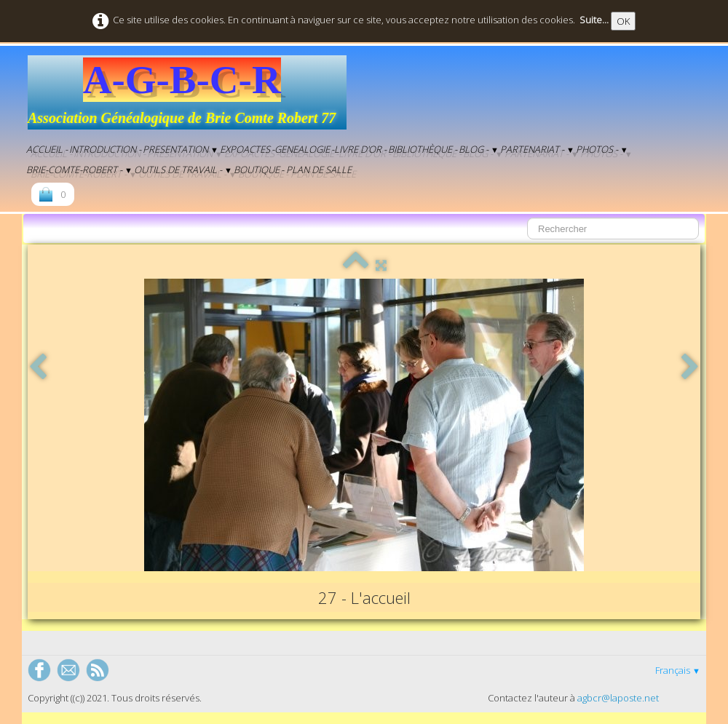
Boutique (257, 170)
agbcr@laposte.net (618, 698)
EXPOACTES (245, 149)
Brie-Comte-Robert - (79, 170)
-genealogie (301, 149)
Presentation (181, 149)
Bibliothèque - (423, 149)
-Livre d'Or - (359, 149)
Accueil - (47, 149)
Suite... (594, 20)
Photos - (602, 149)
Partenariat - (537, 149)
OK (623, 21)
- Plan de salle (316, 170)
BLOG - (479, 149)
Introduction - (105, 149)
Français (678, 670)
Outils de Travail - (183, 170)
